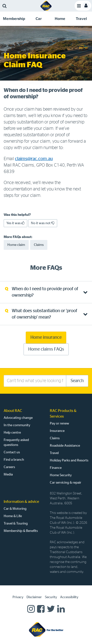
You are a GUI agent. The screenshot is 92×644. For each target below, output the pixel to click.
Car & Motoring (15, 509)
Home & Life (13, 516)
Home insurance (46, 338)
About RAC (13, 411)
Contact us (12, 452)
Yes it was (15, 223)
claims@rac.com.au (34, 159)
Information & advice (21, 502)
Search (77, 381)
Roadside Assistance (65, 446)
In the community (17, 425)
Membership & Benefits (21, 531)
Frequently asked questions (16, 442)
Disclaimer (34, 597)
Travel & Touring (16, 524)
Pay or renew (59, 424)
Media (8, 475)
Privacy (18, 597)
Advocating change (18, 418)
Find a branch (14, 460)
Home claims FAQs (46, 349)
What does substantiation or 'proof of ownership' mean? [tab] (45, 314)
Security (51, 597)
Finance (56, 468)
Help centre (12, 433)
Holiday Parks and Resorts (69, 460)
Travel (54, 453)
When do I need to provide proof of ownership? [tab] (45, 292)
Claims (39, 245)
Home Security (61, 475)
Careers (9, 467)
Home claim (16, 245)
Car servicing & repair (66, 483)
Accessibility (69, 597)
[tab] (14, 19)
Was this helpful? (17, 215)
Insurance (57, 431)
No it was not (43, 223)
